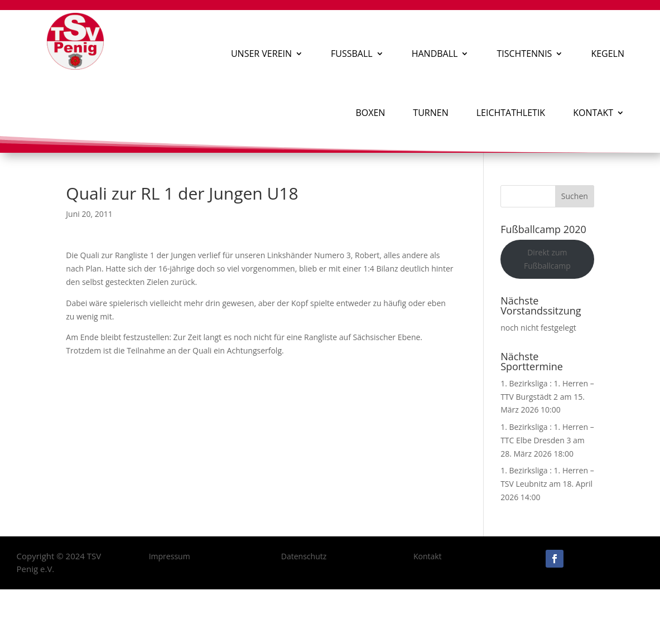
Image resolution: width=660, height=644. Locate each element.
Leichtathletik (511, 113)
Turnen (430, 113)
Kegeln (608, 54)
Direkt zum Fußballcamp (547, 259)
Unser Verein (261, 54)
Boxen (370, 113)
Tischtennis (524, 54)
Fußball (352, 54)
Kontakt (593, 113)
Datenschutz (304, 556)
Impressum (170, 556)
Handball (435, 54)
